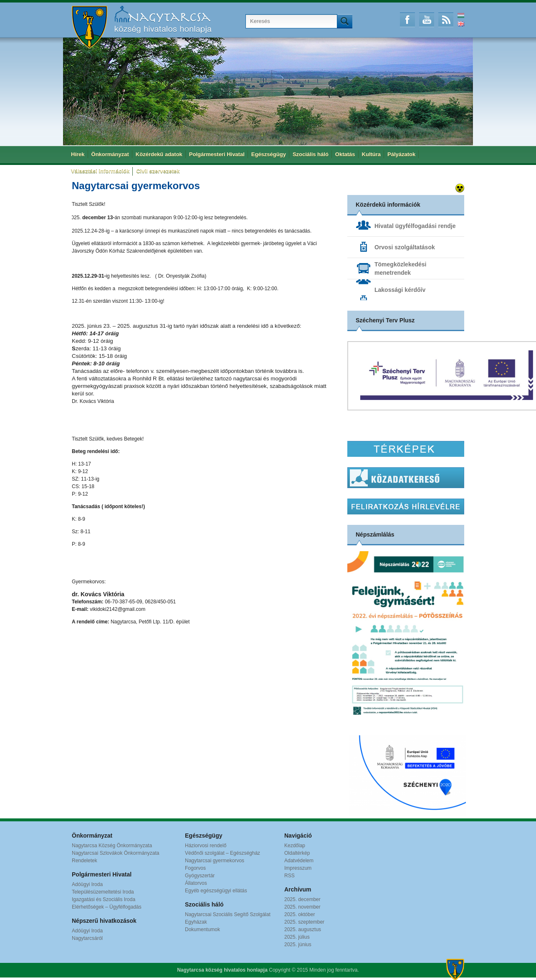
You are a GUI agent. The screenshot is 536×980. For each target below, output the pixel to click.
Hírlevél (406, 506)
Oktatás (345, 154)
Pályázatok (401, 154)
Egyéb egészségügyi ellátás (216, 891)
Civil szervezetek (158, 171)
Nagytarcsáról (87, 938)
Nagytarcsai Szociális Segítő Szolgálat (228, 914)
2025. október (300, 914)
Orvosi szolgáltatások (405, 247)
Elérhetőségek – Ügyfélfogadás (107, 907)
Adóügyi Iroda (87, 884)
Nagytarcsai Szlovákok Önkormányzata (115, 853)
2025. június (298, 945)
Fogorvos (195, 868)
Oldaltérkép (297, 853)
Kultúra (372, 154)
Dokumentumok (202, 929)
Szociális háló (311, 154)
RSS (446, 20)
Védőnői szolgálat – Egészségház (222, 853)
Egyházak (196, 922)
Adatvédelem (299, 861)
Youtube (427, 20)
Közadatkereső (406, 478)
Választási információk (100, 171)
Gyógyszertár (200, 876)
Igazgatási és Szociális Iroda (104, 899)
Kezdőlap (295, 846)
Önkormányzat (110, 154)
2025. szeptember (304, 922)
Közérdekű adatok (159, 154)
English (461, 24)
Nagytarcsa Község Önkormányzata (112, 846)
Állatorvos (196, 883)
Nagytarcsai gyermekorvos (215, 861)
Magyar (461, 15)
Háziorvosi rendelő (206, 846)
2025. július (297, 937)
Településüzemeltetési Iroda (103, 892)
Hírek (78, 154)
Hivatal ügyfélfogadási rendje (415, 226)
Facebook (407, 20)
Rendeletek (85, 861)
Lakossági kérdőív (400, 290)
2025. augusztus (303, 929)
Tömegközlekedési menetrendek (401, 268)
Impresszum (298, 868)
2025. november (302, 907)
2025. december (302, 899)
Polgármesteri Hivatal (217, 154)
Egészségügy (269, 154)
